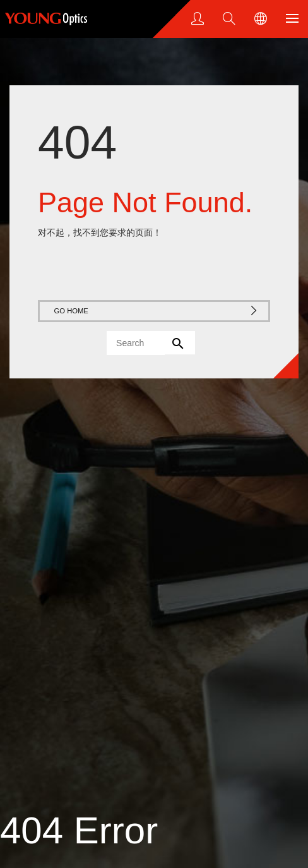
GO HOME (157, 310)
